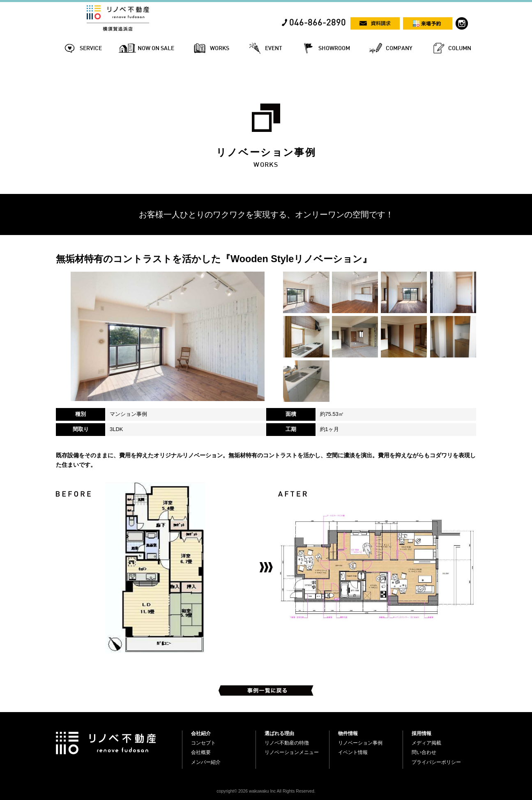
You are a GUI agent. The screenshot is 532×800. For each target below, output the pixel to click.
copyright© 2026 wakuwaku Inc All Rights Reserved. (266, 791)
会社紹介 (201, 733)
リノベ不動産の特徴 (287, 743)
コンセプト (203, 743)
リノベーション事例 (360, 743)
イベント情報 (353, 752)
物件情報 (348, 733)
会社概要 (201, 752)
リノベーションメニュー (292, 752)
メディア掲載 (426, 743)
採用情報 (421, 733)
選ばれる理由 (279, 733)
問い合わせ (424, 752)
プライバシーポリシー (436, 762)
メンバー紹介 (206, 762)
